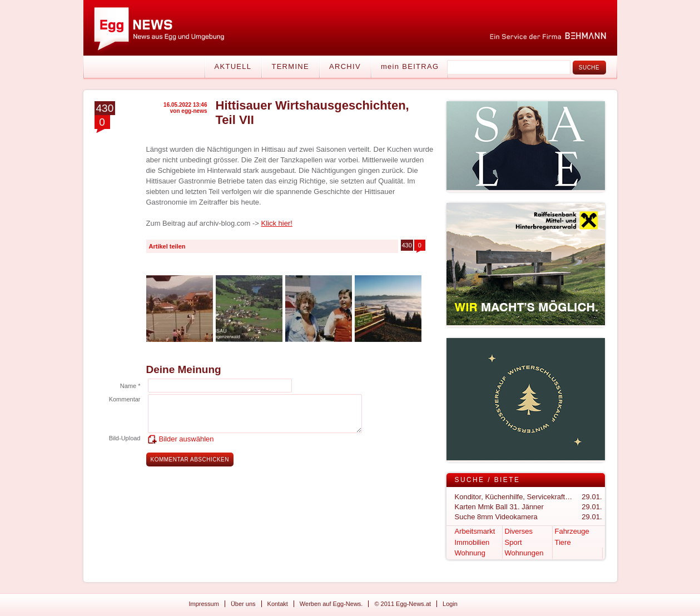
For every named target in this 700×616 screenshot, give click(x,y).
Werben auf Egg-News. (331, 604)
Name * (130, 386)
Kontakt (278, 604)
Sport (513, 542)
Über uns (243, 604)
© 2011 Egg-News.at (403, 604)
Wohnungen (524, 553)
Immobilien (472, 542)
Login (450, 604)
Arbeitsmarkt (475, 531)
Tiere (563, 542)
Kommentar (125, 399)
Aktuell (233, 66)
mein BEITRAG (410, 66)
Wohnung (470, 553)
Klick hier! (277, 223)
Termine (290, 66)
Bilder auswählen (187, 439)
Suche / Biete (488, 480)
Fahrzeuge (572, 531)
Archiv (345, 66)
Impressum (204, 604)
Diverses (519, 531)
